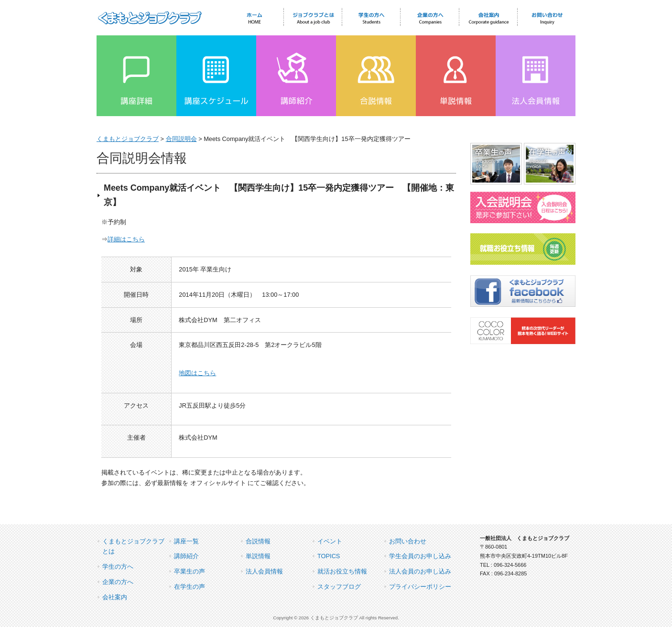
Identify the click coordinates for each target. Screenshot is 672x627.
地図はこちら (197, 373)
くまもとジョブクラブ (128, 139)
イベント (330, 541)
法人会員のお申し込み (420, 571)
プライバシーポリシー (420, 587)
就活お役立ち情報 (342, 571)
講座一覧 (186, 541)
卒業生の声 (190, 571)
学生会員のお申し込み (420, 556)
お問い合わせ (408, 541)
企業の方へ (118, 582)
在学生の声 (190, 587)
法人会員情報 (264, 571)
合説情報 (258, 541)
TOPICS (329, 556)
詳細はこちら (126, 239)
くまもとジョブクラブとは (133, 546)
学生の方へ (118, 567)
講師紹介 (186, 556)
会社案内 (115, 597)
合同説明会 (181, 139)
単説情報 (258, 556)
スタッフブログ (339, 587)
